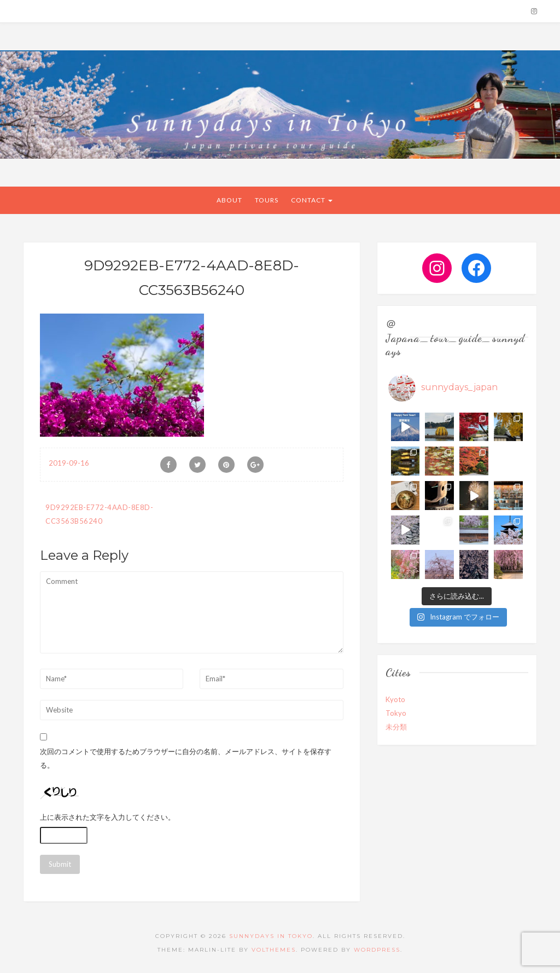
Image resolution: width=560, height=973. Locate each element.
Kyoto (395, 699)
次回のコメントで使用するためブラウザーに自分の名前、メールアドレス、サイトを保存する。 (186, 758)
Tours (267, 200)
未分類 (396, 727)
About (229, 200)
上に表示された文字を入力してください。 (107, 817)
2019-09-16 (69, 463)
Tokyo (396, 713)
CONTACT (312, 200)
